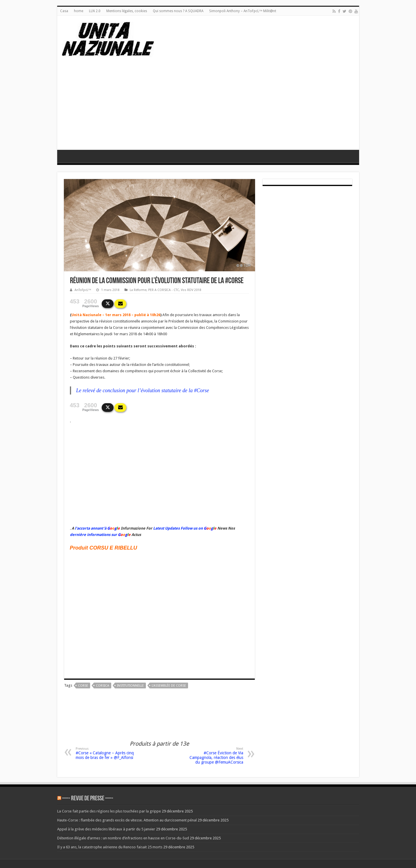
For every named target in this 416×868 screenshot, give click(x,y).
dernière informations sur (93, 535)
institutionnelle (130, 686)
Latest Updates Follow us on (178, 528)
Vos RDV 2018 (191, 290)
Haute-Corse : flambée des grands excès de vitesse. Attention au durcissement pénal (127, 820)
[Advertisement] (208, 106)
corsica (103, 686)
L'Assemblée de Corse (169, 686)
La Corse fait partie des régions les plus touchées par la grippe (109, 811)
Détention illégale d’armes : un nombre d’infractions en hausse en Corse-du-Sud (123, 838)
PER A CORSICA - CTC (164, 290)
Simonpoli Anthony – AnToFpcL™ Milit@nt (243, 11)
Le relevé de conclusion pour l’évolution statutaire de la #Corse (143, 390)
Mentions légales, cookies (127, 11)
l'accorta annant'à (91, 528)
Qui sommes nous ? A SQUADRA (178, 11)
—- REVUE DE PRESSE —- (88, 799)
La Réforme (138, 290)
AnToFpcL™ (83, 290)
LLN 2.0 (95, 11)
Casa (64, 11)
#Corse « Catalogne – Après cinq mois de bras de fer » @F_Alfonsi (105, 753)
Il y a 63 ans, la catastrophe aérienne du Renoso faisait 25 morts (110, 847)
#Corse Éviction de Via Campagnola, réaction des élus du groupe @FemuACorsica (214, 756)
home (79, 11)
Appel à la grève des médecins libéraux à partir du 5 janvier (106, 829)
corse (83, 686)
